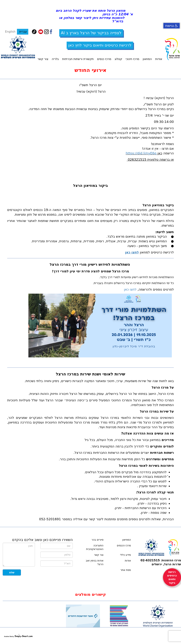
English (10, 32)
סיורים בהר (97, 540)
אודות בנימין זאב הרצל (95, 562)
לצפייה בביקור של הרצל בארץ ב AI (91, 33)
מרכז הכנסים (124, 545)
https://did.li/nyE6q (141, 153)
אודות (128, 561)
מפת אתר (126, 570)
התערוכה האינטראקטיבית (95, 547)
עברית (23, 32)
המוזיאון (127, 540)
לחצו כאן (130, 289)
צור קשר (99, 555)
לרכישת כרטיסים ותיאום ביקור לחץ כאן (100, 45)
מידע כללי (126, 555)
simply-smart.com (18, 636)
